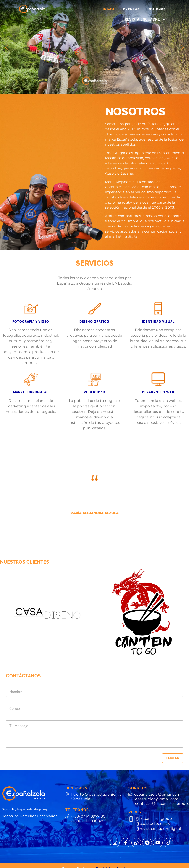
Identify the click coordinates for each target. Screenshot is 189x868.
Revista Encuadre (145, 20)
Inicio (108, 9)
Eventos (131, 9)
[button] (6, 47)
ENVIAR (173, 758)
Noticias (157, 9)
